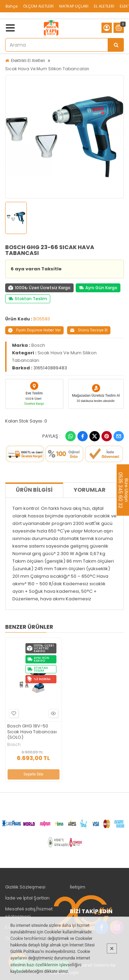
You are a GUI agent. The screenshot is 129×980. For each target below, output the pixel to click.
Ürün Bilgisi (34, 490)
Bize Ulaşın (126, 490)
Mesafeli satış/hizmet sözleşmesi (29, 913)
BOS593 (42, 319)
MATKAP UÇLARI (74, 6)
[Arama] (116, 45)
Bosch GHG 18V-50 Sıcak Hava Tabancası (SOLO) (32, 732)
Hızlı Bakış (52, 713)
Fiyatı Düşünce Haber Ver (34, 330)
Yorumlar (90, 490)
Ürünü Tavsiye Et (89, 330)
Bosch (38, 345)
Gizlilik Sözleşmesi (25, 887)
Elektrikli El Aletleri (28, 60)
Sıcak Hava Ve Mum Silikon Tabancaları (47, 69)
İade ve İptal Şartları (27, 898)
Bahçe (12, 6)
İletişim (78, 887)
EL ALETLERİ (104, 6)
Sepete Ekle (33, 774)
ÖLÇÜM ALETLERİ (38, 6)
